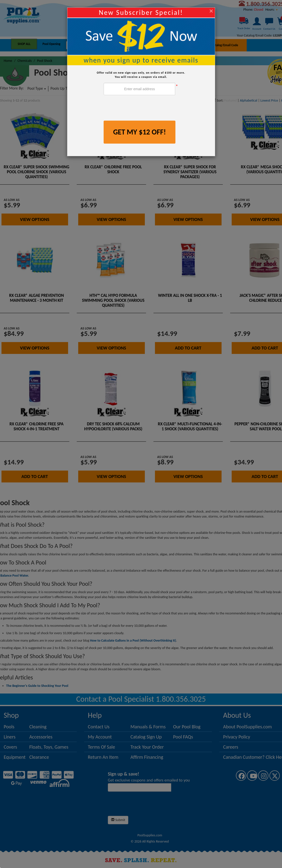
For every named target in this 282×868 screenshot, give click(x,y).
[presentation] (141, 108)
